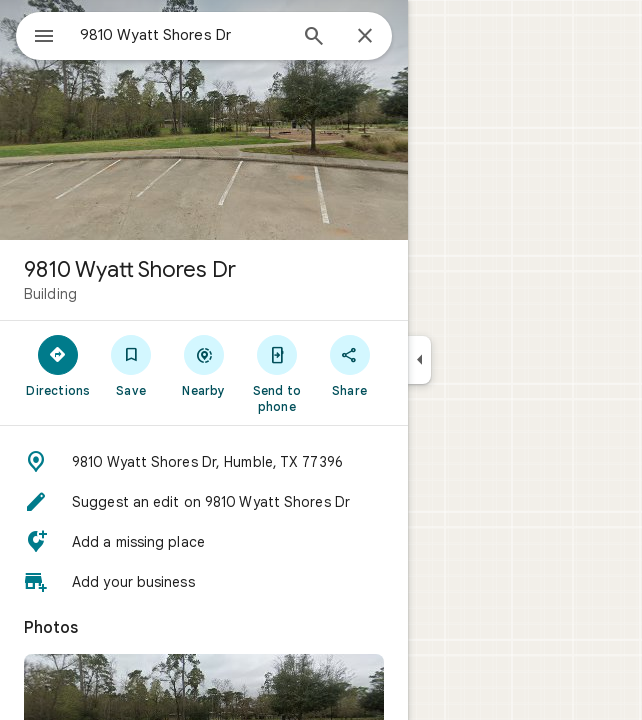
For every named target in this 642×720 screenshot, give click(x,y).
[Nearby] (204, 365)
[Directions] (58, 365)
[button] (204, 462)
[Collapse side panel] (419, 360)
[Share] (349, 365)
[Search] (314, 38)
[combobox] (183, 35)
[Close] (365, 37)
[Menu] (44, 38)
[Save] (131, 365)
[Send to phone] (276, 373)
